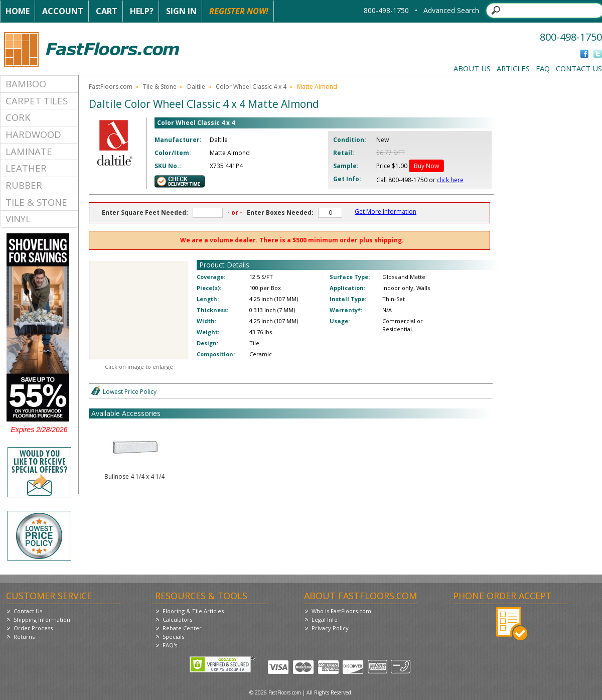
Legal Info (325, 619)
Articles (513, 68)
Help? (142, 11)
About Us (472, 68)
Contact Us (579, 68)
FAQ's (170, 645)
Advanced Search (451, 10)
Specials (173, 637)
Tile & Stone (36, 202)
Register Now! (239, 11)
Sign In (181, 11)
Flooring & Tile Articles (193, 611)
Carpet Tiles (37, 101)
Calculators (177, 619)
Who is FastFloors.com (341, 611)
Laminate (29, 151)
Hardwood (33, 134)
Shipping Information (42, 619)
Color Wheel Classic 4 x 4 (251, 87)
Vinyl (18, 219)
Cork (18, 117)
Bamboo (26, 84)
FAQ (543, 68)
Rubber (24, 185)
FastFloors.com (111, 87)
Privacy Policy (330, 628)
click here (450, 180)
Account (63, 11)
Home (18, 11)
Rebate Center (182, 628)
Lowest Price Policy (130, 392)
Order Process (33, 628)
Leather (26, 168)
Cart (107, 11)
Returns (24, 637)
